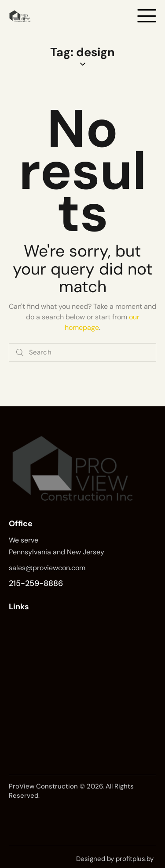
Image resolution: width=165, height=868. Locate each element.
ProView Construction (43, 786)
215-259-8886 (36, 583)
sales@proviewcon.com (47, 568)
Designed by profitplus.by (115, 859)
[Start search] (20, 353)
